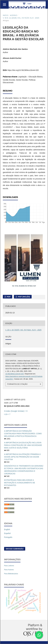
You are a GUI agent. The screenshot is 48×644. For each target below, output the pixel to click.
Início (6, 15)
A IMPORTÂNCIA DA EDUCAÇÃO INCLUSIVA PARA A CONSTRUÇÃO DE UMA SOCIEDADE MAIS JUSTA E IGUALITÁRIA (23, 445)
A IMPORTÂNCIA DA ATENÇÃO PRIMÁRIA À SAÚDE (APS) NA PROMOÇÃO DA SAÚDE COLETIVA (22, 457)
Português (8, 537)
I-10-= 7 (7, 414)
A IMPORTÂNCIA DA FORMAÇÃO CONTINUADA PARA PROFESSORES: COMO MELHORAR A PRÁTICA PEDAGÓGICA (23, 434)
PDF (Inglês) (24, 297)
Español (7, 533)
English (7, 529)
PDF (8, 297)
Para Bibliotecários (11, 574)
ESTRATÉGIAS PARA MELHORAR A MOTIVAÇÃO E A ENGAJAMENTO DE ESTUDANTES (20, 483)
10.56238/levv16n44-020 (15, 374)
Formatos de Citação (17, 384)
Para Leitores (9, 566)
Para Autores (9, 570)
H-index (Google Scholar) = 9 (16, 411)
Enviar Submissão (15, 549)
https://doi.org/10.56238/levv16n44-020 (23, 70)
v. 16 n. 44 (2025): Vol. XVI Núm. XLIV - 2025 (21, 18)
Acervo (14, 15)
